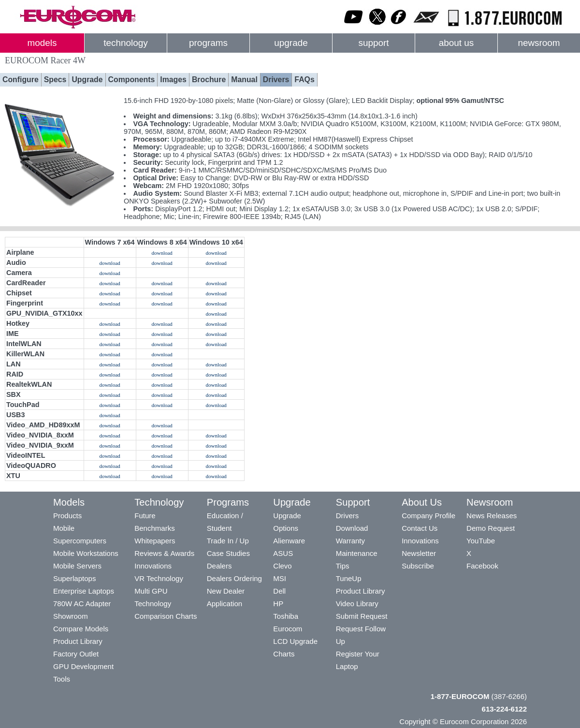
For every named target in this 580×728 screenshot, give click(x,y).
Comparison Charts (166, 616)
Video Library (357, 604)
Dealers (219, 566)
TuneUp (349, 578)
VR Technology (159, 578)
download (162, 253)
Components (132, 80)
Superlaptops (74, 578)
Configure (21, 80)
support (373, 43)
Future (145, 516)
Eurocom (288, 629)
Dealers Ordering (234, 578)
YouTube (481, 541)
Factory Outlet (76, 654)
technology (125, 43)
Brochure (209, 80)
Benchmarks (154, 528)
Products (67, 516)
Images (173, 80)
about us (457, 43)
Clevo (282, 566)
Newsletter (419, 553)
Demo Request (491, 528)
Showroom (71, 616)
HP (278, 604)
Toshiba (286, 616)
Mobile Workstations (86, 553)
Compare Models (81, 629)
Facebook (482, 566)
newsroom (539, 43)
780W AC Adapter (82, 604)
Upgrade (87, 80)
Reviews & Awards (164, 553)
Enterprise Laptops (84, 591)
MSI (280, 578)
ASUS (283, 553)
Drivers (276, 80)
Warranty (350, 541)
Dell (279, 591)
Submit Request (362, 616)
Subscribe (418, 566)
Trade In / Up (228, 541)
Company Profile (428, 516)
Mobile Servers (77, 566)
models (42, 43)
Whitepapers (155, 541)
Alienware (289, 541)
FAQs (304, 80)
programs (208, 43)
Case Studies (228, 553)
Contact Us (420, 528)
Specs (55, 80)
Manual (244, 80)
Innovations (153, 566)
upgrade (291, 43)
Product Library (78, 641)
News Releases (492, 516)
